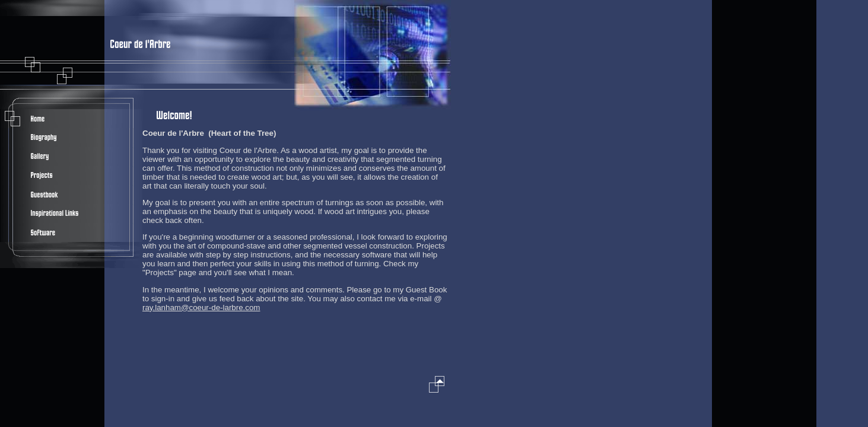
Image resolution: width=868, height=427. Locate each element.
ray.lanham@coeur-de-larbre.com (201, 307)
